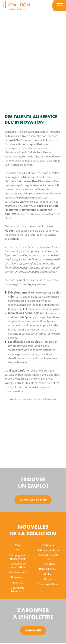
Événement (18, 577)
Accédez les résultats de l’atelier (33, 399)
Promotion (48, 564)
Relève (48, 579)
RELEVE (48, 574)
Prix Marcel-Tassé (48, 550)
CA (18, 550)
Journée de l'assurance (18, 589)
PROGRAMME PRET (48, 557)
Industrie (18, 582)
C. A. (18, 545)
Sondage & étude (48, 584)
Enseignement (18, 572)
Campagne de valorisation (18, 565)
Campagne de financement (18, 557)
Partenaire (48, 545)
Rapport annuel (48, 569)
